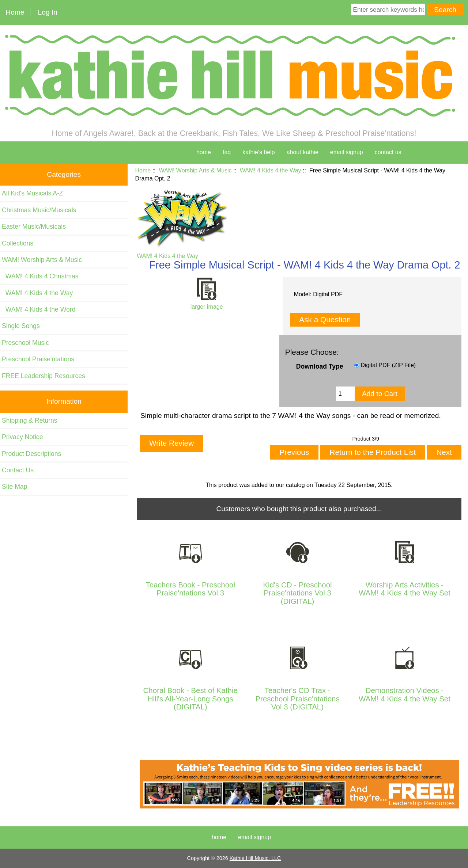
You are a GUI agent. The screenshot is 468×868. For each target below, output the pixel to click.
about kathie (303, 152)
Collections (18, 243)
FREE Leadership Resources (44, 376)
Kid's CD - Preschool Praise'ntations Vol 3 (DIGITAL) (297, 593)
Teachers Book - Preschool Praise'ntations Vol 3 (190, 589)
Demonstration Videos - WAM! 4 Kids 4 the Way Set (405, 694)
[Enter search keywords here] (388, 9)
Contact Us (18, 470)
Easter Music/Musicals (34, 226)
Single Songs (21, 326)
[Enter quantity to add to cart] (345, 394)
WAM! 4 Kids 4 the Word (39, 309)
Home (15, 12)
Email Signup (347, 152)
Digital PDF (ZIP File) (388, 365)
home (204, 152)
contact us (388, 152)
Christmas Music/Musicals (39, 210)
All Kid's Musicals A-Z (33, 193)
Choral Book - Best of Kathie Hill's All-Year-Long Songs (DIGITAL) (190, 699)
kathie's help (258, 152)
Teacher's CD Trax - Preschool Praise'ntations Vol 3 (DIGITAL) (297, 699)
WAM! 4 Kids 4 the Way (271, 170)
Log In (48, 12)
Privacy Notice (22, 437)
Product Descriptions (31, 454)
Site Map (14, 487)
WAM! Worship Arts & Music (195, 170)
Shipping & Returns (30, 420)
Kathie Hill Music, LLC (255, 858)
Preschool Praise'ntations (38, 359)
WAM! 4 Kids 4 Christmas (40, 276)
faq (227, 152)
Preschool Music (25, 343)
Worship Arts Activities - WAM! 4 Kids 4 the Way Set (405, 589)
